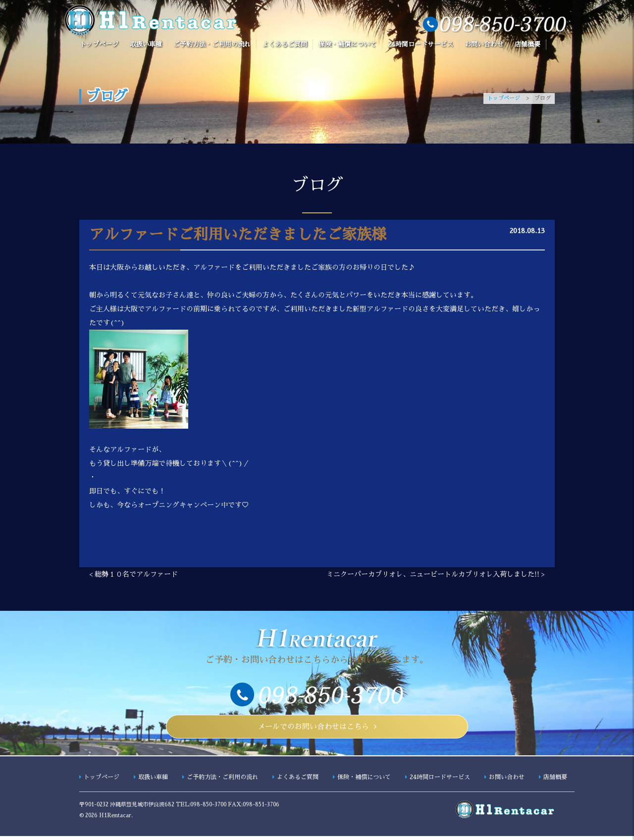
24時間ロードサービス (421, 44)
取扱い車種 (146, 44)
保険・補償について (347, 44)
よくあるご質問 (285, 44)
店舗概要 (528, 44)
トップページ (99, 44)
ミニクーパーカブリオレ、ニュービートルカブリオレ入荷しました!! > (436, 574)
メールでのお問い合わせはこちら (313, 729)
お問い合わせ (484, 44)
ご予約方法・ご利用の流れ (212, 44)
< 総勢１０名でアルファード (133, 574)
